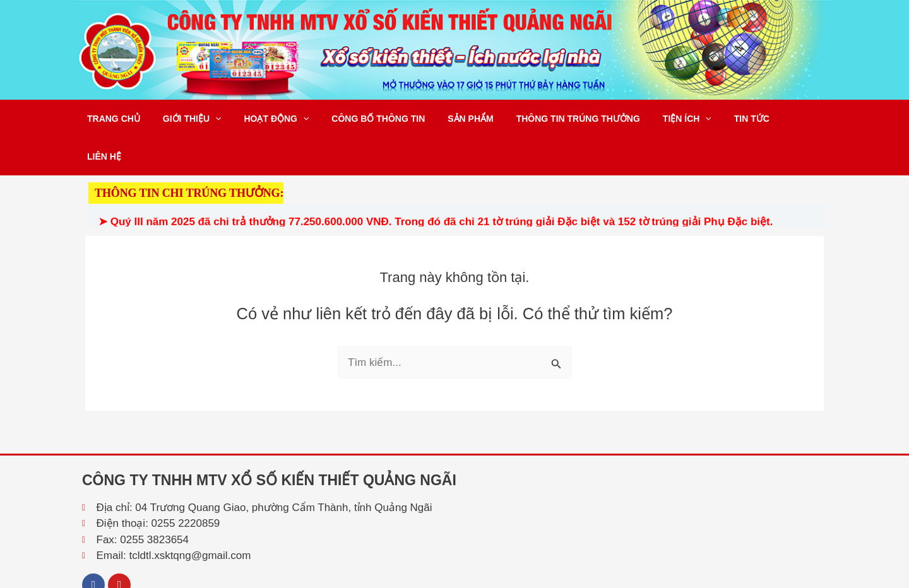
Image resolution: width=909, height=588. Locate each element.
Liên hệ (766, 119)
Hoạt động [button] (264, 119)
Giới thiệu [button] (185, 119)
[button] (208, 119)
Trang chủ (111, 119)
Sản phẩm (448, 119)
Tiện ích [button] (654, 119)
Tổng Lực (810, 576)
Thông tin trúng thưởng (550, 119)
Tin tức (714, 119)
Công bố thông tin (360, 119)
